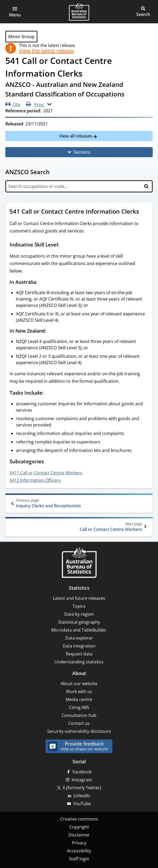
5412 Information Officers (35, 480)
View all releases (76, 136)
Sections (82, 152)
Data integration (79, 646)
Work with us (79, 691)
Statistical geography (79, 622)
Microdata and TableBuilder (79, 630)
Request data (79, 654)
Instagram (82, 780)
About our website (79, 684)
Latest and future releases (79, 598)
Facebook (82, 772)
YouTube (82, 804)
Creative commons (79, 819)
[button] (15, 12)
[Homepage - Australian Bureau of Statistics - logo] (79, 12)
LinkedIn (82, 796)
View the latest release (46, 51)
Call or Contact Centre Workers (78, 527)
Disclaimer (79, 835)
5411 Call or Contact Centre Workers (46, 473)
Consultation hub (79, 715)
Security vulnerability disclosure (79, 731)
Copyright (79, 827)
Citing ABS (79, 707)
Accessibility (79, 851)
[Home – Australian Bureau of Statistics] (79, 563)
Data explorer (79, 638)
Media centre (79, 699)
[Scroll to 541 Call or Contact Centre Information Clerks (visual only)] (144, 212)
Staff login (79, 859)
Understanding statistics (79, 662)
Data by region (79, 614)
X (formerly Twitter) (82, 788)
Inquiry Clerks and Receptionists (80, 503)
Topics (79, 606)
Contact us (79, 723)
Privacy (79, 843)
